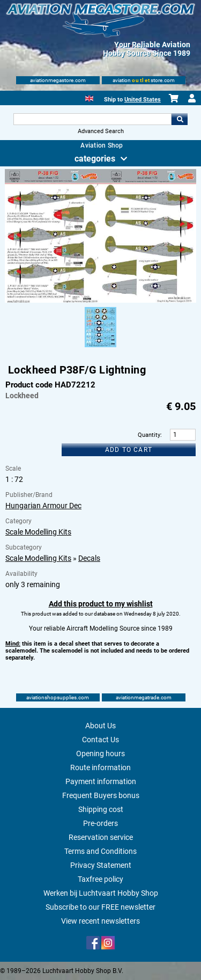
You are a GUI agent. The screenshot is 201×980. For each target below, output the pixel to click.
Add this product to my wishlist (101, 604)
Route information (100, 767)
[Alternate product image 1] (100, 348)
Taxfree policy (100, 879)
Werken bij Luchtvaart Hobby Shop (101, 893)
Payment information (101, 781)
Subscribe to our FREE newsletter (100, 907)
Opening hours (100, 754)
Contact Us (100, 740)
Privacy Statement (101, 865)
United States (143, 100)
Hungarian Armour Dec (43, 506)
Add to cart (129, 450)
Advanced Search (101, 131)
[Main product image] (100, 301)
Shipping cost (101, 809)
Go (180, 119)
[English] (89, 97)
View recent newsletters (100, 921)
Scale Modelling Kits (38, 532)
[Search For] (93, 119)
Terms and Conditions (100, 851)
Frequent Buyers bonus (101, 795)
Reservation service (101, 837)
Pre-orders (100, 823)
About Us (100, 726)
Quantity (149, 435)
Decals (89, 558)
